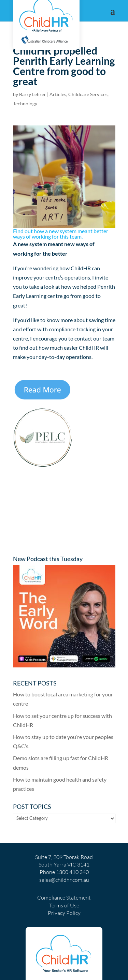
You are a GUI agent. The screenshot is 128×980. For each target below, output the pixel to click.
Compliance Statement (64, 898)
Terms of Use (64, 905)
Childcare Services (88, 94)
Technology (25, 103)
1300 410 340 (72, 872)
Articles (58, 94)
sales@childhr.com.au (64, 880)
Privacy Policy (64, 913)
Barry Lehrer (33, 94)
